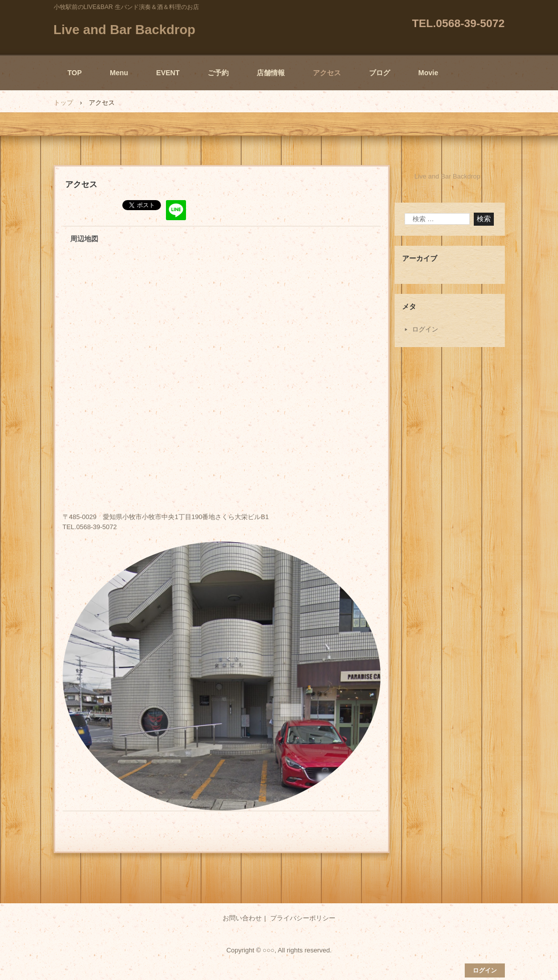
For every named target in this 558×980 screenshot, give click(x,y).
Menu (119, 73)
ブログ (380, 73)
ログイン (425, 329)
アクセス (327, 73)
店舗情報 (271, 73)
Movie (428, 73)
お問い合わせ (242, 918)
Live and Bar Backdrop (125, 30)
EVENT (168, 73)
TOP (75, 73)
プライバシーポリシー (303, 918)
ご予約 (218, 73)
